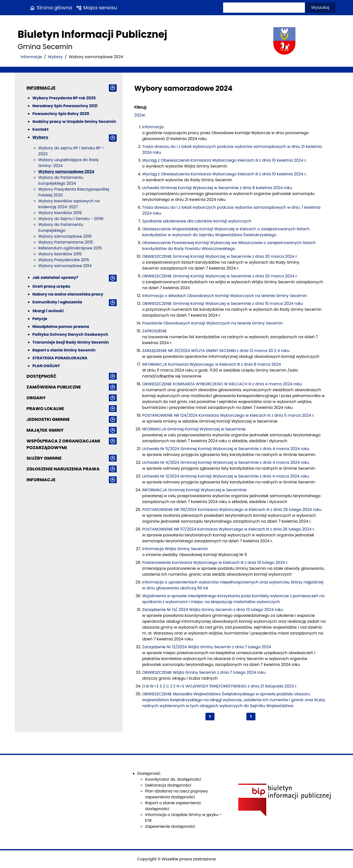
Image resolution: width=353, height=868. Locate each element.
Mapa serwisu (96, 8)
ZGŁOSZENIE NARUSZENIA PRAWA (63, 469)
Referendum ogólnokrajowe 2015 (70, 248)
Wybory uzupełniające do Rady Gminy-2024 (69, 163)
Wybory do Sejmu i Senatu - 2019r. (71, 219)
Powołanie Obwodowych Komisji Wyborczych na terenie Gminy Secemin (213, 323)
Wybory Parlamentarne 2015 (66, 242)
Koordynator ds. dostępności (173, 779)
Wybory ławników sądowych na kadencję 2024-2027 (69, 204)
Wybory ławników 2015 (60, 254)
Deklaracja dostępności (168, 785)
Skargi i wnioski (48, 311)
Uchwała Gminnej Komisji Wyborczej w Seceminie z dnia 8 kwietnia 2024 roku (217, 188)
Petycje (40, 319)
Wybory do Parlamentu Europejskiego (61, 227)
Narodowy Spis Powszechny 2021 (65, 106)
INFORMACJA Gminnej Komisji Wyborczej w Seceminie (194, 490)
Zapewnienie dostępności (170, 826)
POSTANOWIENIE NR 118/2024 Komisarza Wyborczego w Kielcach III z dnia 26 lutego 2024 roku (232, 510)
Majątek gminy (45, 430)
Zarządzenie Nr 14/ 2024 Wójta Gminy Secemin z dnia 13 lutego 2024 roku (213, 610)
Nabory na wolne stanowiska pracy (68, 294)
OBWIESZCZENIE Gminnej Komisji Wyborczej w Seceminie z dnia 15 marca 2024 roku (223, 304)
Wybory (55, 57)
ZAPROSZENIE (155, 331)
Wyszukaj (320, 7)
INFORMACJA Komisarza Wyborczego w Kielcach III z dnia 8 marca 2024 (212, 364)
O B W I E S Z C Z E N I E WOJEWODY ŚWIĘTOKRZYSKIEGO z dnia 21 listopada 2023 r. (220, 686)
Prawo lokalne (45, 408)
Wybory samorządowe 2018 (65, 236)
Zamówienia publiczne (54, 387)
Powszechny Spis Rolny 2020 (61, 114)
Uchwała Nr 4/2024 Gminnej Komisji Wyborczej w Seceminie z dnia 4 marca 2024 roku (226, 462)
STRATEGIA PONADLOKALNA (60, 358)
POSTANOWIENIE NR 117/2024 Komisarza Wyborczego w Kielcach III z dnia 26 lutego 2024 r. (228, 529)
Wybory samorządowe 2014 (65, 266)
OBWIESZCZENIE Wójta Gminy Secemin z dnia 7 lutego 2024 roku (204, 672)
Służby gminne (44, 458)
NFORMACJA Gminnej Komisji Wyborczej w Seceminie (194, 429)
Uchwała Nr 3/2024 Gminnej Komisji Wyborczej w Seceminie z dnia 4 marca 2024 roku (226, 476)
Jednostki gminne (48, 419)
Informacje (31, 57)
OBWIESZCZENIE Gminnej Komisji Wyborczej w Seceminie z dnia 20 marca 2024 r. (220, 256)
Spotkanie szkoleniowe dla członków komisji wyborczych (197, 221)
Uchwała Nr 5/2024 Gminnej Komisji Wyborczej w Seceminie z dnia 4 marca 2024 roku (226, 449)
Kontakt (40, 129)
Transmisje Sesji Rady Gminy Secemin (71, 342)
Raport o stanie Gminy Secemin (64, 350)
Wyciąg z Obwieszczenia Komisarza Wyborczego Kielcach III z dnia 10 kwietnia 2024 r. (224, 160)
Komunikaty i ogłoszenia (57, 302)
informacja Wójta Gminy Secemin (175, 549)
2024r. (140, 115)
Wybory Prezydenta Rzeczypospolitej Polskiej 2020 (74, 192)
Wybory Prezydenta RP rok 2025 (64, 98)
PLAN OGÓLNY (46, 366)
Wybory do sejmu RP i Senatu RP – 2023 (71, 151)
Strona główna (51, 8)
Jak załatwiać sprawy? (55, 278)
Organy (36, 398)
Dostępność (41, 376)
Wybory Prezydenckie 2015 (64, 260)
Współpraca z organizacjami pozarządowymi (63, 444)
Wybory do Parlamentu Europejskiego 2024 (61, 180)
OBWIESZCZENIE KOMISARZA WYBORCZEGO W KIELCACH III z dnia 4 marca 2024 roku (222, 384)
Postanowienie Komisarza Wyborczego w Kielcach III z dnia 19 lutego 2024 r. (215, 563)
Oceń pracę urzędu (51, 286)
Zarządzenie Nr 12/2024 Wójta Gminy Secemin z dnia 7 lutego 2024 (207, 647)
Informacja (153, 127)
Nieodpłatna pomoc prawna (61, 327)
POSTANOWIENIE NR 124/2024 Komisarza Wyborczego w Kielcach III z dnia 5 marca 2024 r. (228, 415)
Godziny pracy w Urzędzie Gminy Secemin (74, 122)
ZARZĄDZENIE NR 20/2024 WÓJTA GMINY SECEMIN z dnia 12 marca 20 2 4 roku (216, 351)
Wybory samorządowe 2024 (66, 172)
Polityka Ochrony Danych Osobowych (70, 334)
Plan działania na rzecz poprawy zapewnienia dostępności (176, 794)
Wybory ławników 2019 (60, 213)
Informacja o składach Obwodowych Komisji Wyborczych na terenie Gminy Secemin (225, 296)
